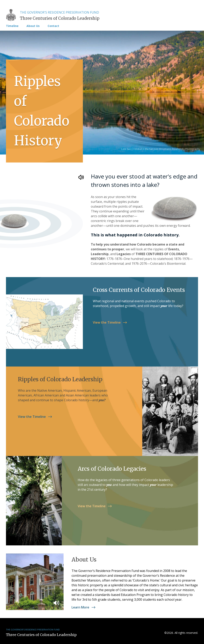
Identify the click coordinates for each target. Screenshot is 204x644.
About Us (33, 26)
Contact (53, 26)
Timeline (12, 26)
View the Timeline (111, 323)
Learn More (84, 607)
